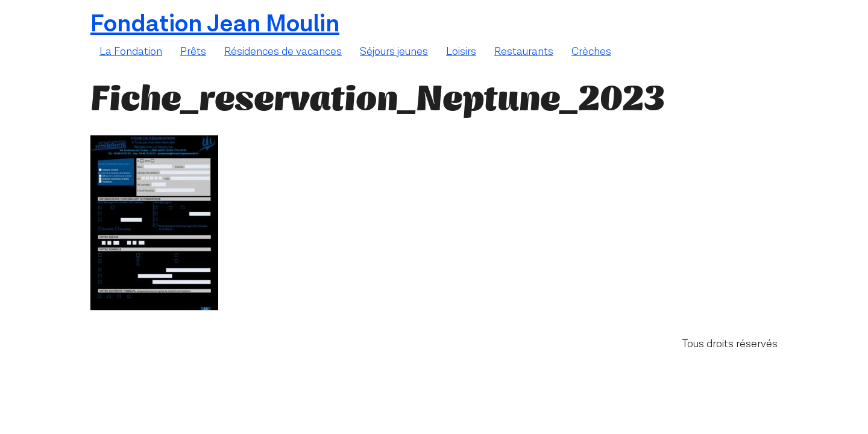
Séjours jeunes (394, 52)
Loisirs (461, 52)
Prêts (193, 52)
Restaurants (524, 52)
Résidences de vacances (283, 52)
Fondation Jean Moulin (215, 24)
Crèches (591, 52)
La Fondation (131, 52)
